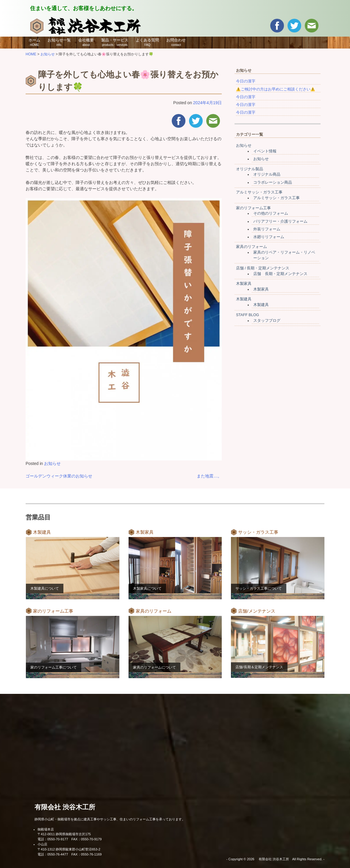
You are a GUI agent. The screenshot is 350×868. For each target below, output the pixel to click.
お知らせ (52, 463)
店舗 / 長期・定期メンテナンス (263, 268)
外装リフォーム (267, 229)
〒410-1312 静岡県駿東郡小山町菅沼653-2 (69, 849)
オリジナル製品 (250, 169)
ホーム (34, 42)
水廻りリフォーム (269, 237)
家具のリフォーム (251, 247)
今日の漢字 (246, 81)
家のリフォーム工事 (253, 208)
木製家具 (244, 284)
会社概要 (86, 42)
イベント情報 (265, 151)
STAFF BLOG (247, 315)
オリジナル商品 (267, 174)
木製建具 (244, 299)
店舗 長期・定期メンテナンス (280, 274)
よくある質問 (147, 42)
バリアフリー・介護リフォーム (280, 221)
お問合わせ (176, 42)
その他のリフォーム (271, 213)
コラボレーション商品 (273, 182)
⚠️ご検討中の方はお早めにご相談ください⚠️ (276, 89)
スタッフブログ (267, 321)
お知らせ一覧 (59, 42)
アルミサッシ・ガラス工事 (259, 192)
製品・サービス (115, 42)
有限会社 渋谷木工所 (65, 807)
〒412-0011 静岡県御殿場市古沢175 (64, 834)
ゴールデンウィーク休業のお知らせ (59, 476)
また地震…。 (209, 476)
